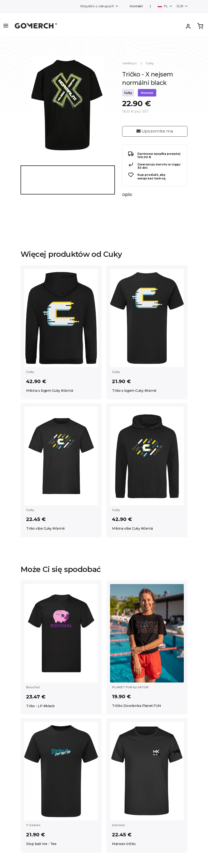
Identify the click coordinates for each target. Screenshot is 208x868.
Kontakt (136, 6)
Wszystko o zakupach (97, 6)
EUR (180, 6)
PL (163, 6)
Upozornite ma (155, 131)
